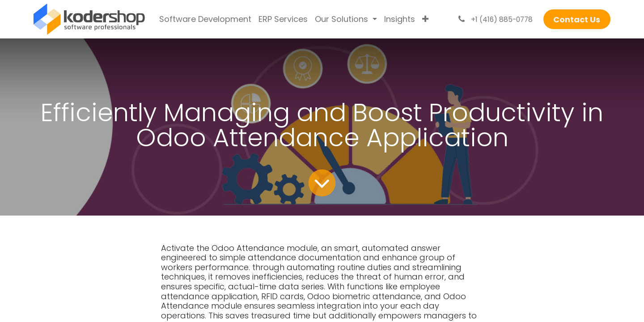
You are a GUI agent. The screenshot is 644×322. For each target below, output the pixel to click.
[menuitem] (205, 19)
